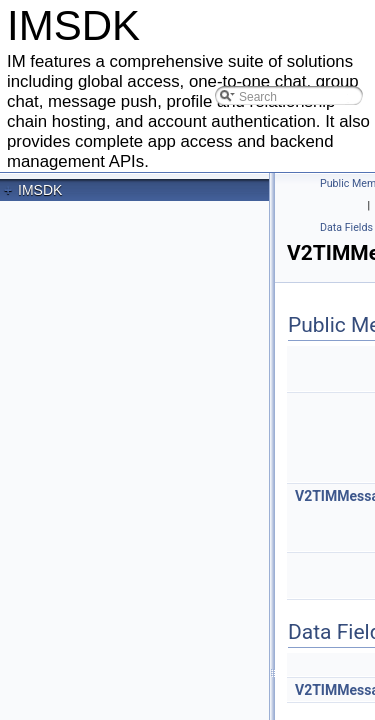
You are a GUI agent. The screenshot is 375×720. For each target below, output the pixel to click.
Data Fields (346, 227)
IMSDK (40, 190)
